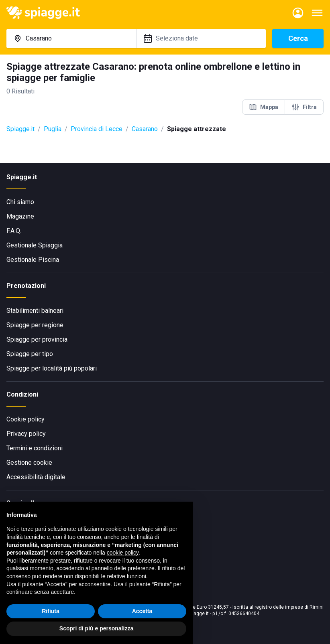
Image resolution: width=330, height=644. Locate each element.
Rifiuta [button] (51, 611)
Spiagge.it (20, 129)
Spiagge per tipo (30, 354)
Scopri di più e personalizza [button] (96, 628)
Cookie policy (25, 419)
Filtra (304, 107)
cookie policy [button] (123, 553)
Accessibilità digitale (36, 477)
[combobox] (71, 38)
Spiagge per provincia (37, 339)
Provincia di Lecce (97, 129)
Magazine (20, 216)
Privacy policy (26, 434)
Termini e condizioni (35, 448)
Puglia (53, 129)
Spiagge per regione (35, 325)
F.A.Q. (14, 231)
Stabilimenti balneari (35, 311)
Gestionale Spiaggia (35, 245)
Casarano (145, 129)
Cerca (298, 38)
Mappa (264, 107)
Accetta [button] (142, 611)
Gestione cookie (29, 463)
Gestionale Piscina (33, 260)
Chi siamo (20, 202)
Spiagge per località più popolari (52, 368)
